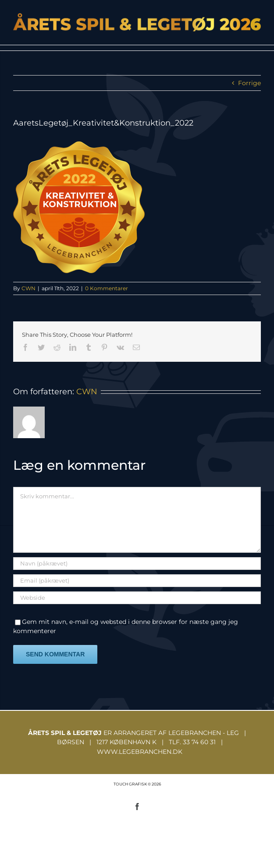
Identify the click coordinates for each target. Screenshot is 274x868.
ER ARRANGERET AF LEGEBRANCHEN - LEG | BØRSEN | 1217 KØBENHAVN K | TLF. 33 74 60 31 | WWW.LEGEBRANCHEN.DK (137, 742)
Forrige (249, 83)
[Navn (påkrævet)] (137, 564)
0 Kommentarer (107, 288)
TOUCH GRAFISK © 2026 (137, 784)
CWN (28, 288)
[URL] (137, 598)
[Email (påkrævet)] (137, 581)
